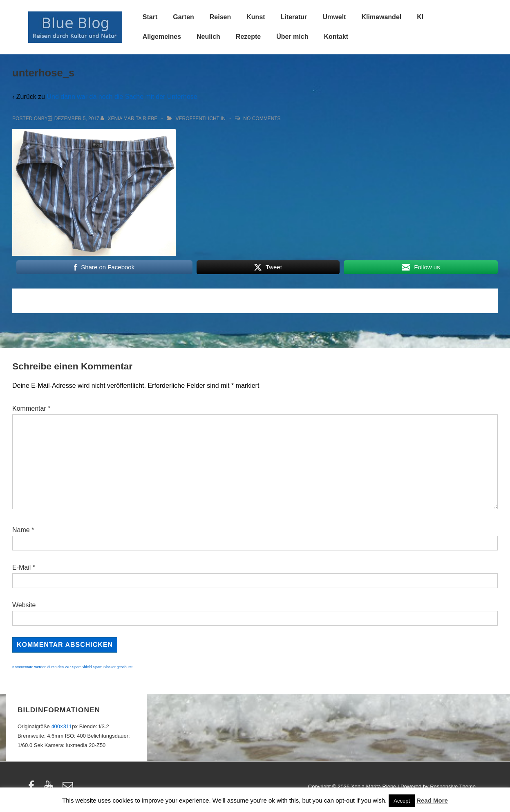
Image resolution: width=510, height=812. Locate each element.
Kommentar (31, 408)
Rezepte (248, 37)
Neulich (208, 37)
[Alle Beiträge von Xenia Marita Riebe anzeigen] (130, 119)
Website (24, 605)
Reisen (220, 17)
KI (420, 17)
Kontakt (336, 37)
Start (150, 17)
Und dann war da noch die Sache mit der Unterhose (122, 97)
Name (21, 530)
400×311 (62, 726)
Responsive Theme (453, 786)
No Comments (262, 119)
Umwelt (334, 17)
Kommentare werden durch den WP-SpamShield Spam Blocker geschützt (72, 667)
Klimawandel (381, 17)
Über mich (292, 37)
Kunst (256, 17)
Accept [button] (402, 801)
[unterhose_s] (77, 119)
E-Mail (21, 567)
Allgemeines (162, 37)
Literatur (294, 17)
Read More (432, 800)
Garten (183, 17)
